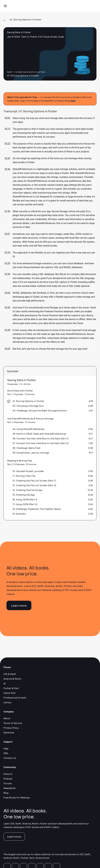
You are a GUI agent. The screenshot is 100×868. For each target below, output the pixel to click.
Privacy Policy (11, 728)
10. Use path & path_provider (28, 471)
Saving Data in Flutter (22, 380)
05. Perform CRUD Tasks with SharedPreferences (39, 434)
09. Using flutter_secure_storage (31, 453)
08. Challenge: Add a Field (26, 448)
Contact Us (10, 758)
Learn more (19, 605)
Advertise (9, 732)
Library (7, 702)
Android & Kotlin (12, 679)
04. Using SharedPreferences (28, 429)
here (73, 101)
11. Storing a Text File (24, 476)
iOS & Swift (10, 674)
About (7, 718)
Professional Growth (15, 698)
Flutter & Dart (11, 688)
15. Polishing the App (24, 495)
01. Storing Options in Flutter (28, 401)
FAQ (6, 753)
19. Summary (19, 514)
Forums (8, 783)
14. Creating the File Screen (28, 490)
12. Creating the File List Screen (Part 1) (34, 480)
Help (6, 748)
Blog (6, 793)
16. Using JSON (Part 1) (25, 499)
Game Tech (10, 693)
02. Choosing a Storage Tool (28, 406)
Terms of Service (13, 723)
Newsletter (10, 788)
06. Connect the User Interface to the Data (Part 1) (41, 438)
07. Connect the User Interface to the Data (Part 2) (41, 443)
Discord (8, 774)
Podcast (8, 779)
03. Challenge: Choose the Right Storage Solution (40, 410)
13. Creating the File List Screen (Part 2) (34, 485)
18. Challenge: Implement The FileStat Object (37, 509)
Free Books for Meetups (17, 797)
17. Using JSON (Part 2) (25, 504)
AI (5, 683)
